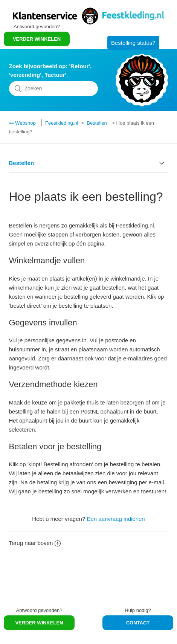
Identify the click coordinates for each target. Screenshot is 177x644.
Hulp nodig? (138, 610)
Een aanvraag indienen (116, 519)
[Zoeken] (54, 89)
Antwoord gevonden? (39, 610)
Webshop (25, 123)
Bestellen (97, 123)
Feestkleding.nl (62, 123)
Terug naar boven (35, 543)
